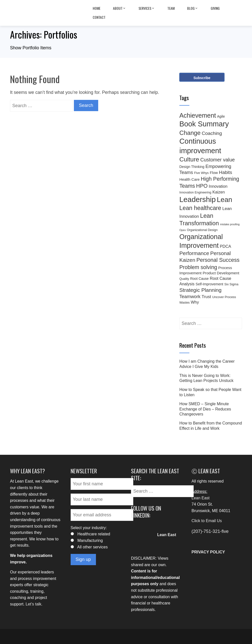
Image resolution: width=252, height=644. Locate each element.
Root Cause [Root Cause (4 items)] (199, 279)
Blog (193, 8)
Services (147, 8)
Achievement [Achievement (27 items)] (198, 115)
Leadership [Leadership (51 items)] (198, 199)
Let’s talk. (34, 604)
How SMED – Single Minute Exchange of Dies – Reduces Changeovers (205, 409)
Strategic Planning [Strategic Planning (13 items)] (200, 290)
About (119, 8)
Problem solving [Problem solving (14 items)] (198, 267)
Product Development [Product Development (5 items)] (221, 273)
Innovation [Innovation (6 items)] (218, 186)
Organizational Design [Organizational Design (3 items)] (202, 230)
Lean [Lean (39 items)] (225, 200)
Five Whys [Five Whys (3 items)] (201, 173)
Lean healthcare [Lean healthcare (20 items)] (200, 208)
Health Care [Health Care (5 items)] (190, 179)
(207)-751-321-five (210, 531)
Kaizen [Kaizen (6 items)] (219, 192)
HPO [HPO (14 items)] (202, 186)
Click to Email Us (207, 521)
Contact (99, 17)
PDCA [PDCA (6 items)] (225, 246)
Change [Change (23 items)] (190, 133)
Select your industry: (89, 528)
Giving (215, 8)
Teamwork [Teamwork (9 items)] (190, 296)
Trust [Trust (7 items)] (206, 297)
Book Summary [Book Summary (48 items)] (204, 124)
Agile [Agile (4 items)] (221, 116)
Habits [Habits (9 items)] (225, 172)
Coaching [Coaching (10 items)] (212, 133)
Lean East (201, 498)
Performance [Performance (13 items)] (194, 253)
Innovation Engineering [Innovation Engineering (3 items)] (195, 192)
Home (97, 8)
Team (171, 8)
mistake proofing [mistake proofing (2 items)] (230, 224)
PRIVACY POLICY (208, 552)
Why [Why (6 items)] (195, 302)
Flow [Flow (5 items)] (214, 173)
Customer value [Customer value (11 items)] (217, 160)
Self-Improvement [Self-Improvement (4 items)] (209, 284)
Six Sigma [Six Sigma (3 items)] (231, 284)
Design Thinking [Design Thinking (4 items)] (192, 167)
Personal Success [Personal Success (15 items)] (218, 260)
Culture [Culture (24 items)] (189, 159)
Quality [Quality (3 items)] (184, 279)
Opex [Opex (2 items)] (182, 230)
